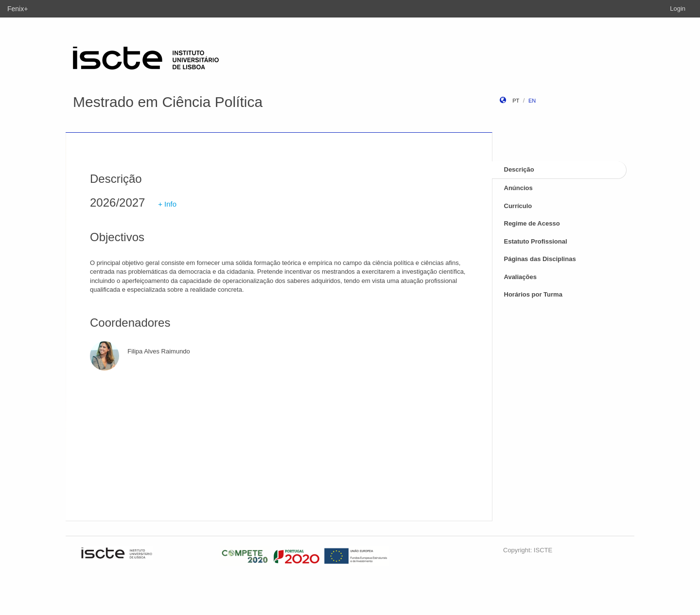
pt (516, 101)
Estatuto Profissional (536, 241)
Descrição (519, 169)
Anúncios (518, 188)
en (532, 101)
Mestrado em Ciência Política (168, 102)
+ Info (167, 204)
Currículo (518, 206)
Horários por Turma (533, 294)
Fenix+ (17, 9)
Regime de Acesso (532, 223)
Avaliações (520, 277)
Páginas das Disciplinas (540, 259)
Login (678, 9)
